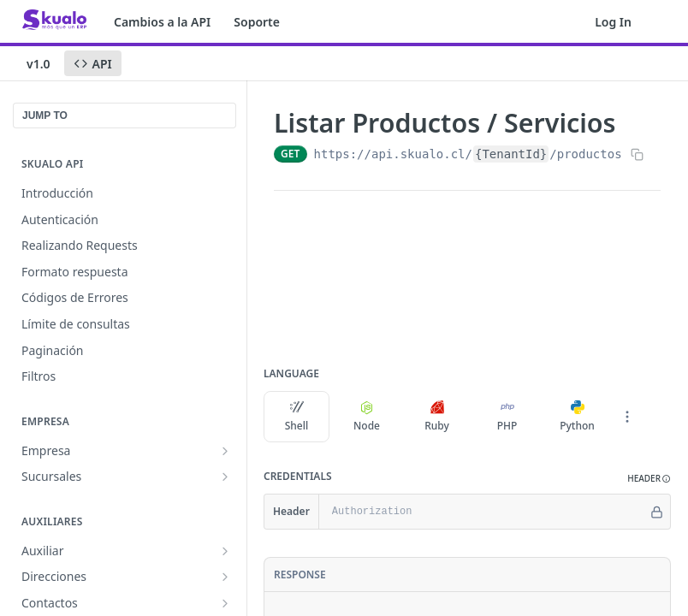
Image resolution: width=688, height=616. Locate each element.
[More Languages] (627, 417)
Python (577, 417)
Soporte (257, 22)
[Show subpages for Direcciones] (225, 577)
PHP (507, 417)
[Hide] (657, 512)
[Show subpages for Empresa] (225, 451)
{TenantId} (511, 154)
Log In (613, 22)
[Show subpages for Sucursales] (225, 477)
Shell (297, 417)
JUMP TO (45, 115)
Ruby (437, 417)
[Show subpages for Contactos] (225, 603)
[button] (649, 479)
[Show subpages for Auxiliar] (225, 551)
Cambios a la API (162, 22)
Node (367, 417)
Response (300, 575)
